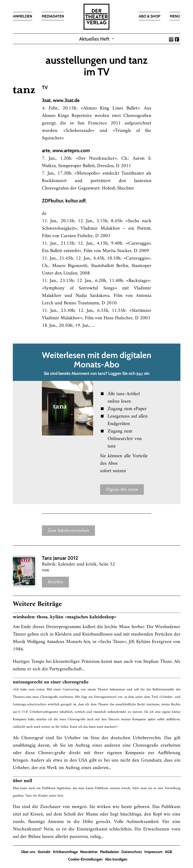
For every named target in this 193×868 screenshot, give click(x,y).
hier (140, 374)
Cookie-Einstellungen (85, 859)
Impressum (153, 852)
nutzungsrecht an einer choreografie (51, 682)
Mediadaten (109, 852)
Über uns (28, 852)
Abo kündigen (116, 859)
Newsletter (89, 852)
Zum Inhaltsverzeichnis (68, 531)
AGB (168, 852)
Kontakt (44, 852)
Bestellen (55, 582)
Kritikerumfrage (65, 852)
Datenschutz (132, 852)
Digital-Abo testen (122, 490)
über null (22, 781)
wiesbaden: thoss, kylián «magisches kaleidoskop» (65, 617)
